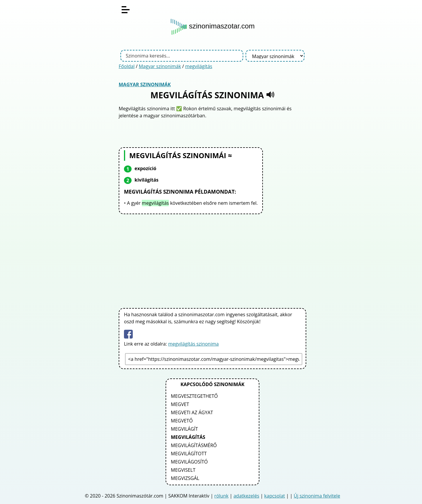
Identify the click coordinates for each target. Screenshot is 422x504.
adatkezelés (246, 496)
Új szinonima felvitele (317, 496)
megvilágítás (199, 66)
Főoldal (127, 66)
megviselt (183, 470)
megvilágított (189, 454)
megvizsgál (185, 478)
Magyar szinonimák (160, 66)
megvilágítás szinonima (194, 344)
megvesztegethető (194, 396)
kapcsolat (275, 496)
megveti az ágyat (192, 412)
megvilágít (184, 429)
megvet (180, 404)
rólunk (221, 496)
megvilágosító (189, 462)
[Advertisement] (212, 260)
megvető (182, 421)
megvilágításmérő (194, 445)
